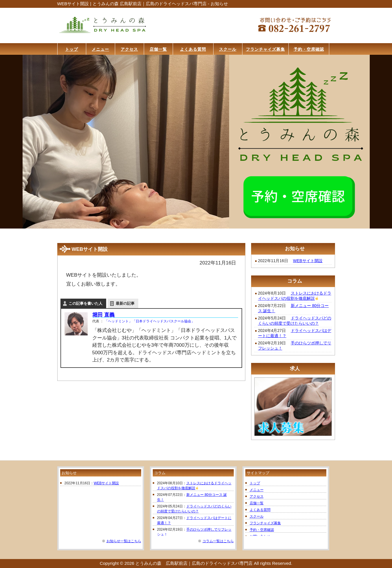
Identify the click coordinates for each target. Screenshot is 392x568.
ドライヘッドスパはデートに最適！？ (295, 333)
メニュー (257, 490)
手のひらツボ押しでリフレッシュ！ (295, 346)
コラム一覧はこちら (218, 541)
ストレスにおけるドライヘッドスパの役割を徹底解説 (295, 296)
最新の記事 (125, 303)
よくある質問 (260, 510)
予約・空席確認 (262, 530)
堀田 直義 (103, 315)
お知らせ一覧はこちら (124, 541)
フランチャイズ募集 (265, 523)
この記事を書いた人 (85, 303)
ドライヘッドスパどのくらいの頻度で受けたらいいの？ (295, 321)
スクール (257, 516)
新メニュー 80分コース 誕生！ (293, 308)
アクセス (257, 496)
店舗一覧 (257, 503)
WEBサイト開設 (308, 261)
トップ (255, 483)
